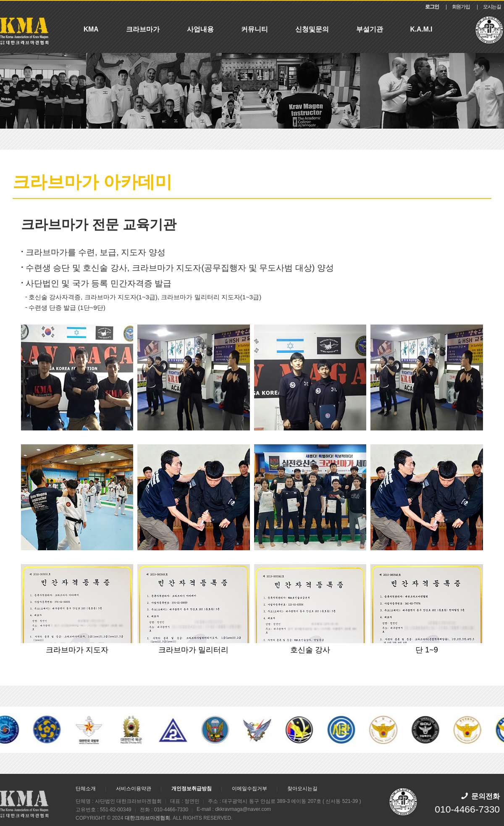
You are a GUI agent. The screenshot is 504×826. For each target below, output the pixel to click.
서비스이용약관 (134, 789)
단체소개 (86, 789)
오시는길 (492, 7)
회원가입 (461, 7)
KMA (91, 29)
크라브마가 (143, 29)
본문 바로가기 (0, 1)
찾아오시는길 (302, 789)
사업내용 (200, 29)
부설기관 (370, 29)
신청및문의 (312, 29)
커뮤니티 (255, 29)
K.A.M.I (421, 29)
